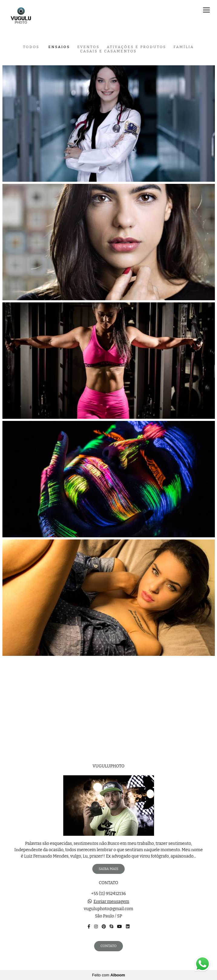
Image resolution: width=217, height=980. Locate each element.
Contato (108, 946)
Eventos (88, 47)
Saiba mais (108, 869)
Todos (31, 47)
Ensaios (59, 47)
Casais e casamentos (108, 51)
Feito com (108, 975)
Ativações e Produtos (136, 47)
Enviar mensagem (111, 902)
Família (184, 47)
